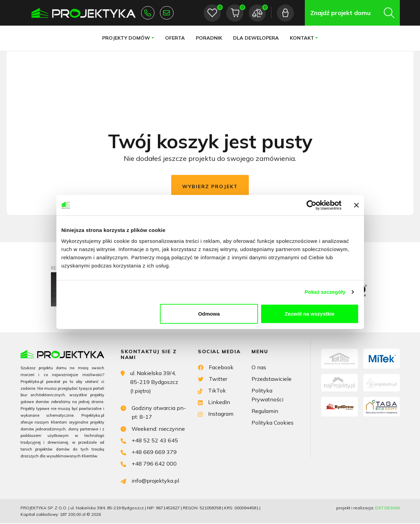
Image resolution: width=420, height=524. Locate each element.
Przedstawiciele (272, 379)
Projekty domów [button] (126, 38)
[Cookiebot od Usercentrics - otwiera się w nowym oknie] (311, 205)
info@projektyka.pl (167, 13)
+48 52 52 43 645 (148, 13)
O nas (259, 367)
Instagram (216, 414)
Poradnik (209, 38)
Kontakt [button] (302, 38)
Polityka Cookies (273, 423)
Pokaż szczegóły (325, 292)
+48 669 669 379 (149, 452)
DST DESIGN (388, 508)
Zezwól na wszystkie (310, 313)
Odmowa (209, 313)
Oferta (175, 38)
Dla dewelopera (256, 38)
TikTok (212, 390)
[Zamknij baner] (356, 205)
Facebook (216, 367)
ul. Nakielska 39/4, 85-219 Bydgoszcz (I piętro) (149, 382)
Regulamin (265, 412)
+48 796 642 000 (149, 464)
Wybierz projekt (210, 187)
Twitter (213, 378)
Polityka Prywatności (267, 395)
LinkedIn (214, 402)
